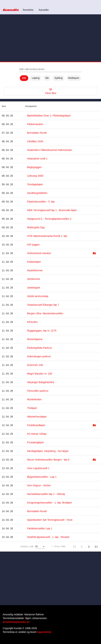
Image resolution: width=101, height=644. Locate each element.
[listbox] (50, 78)
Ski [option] (47, 78)
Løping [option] (36, 78)
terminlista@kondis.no (16, 622)
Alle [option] (24, 78)
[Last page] (96, 547)
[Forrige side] (82, 547)
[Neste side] (89, 547)
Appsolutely (44, 632)
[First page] (75, 547)
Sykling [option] (58, 78)
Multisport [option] (74, 78)
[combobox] (40, 547)
